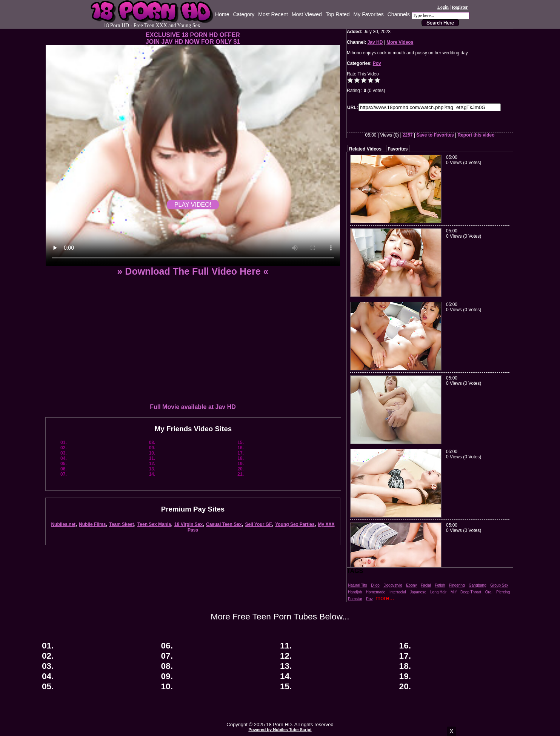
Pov (377, 63)
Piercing (503, 592)
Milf (454, 592)
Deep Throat (471, 592)
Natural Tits (358, 585)
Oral (489, 592)
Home (222, 14)
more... (385, 598)
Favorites (398, 149)
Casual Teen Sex (224, 524)
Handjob (355, 592)
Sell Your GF (258, 524)
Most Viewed (307, 14)
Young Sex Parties (295, 524)
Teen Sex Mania (154, 524)
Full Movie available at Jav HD (193, 407)
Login (443, 7)
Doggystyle (393, 585)
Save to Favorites (435, 135)
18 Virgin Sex (188, 524)
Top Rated (338, 14)
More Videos (400, 42)
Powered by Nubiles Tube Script (280, 730)
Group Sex (499, 585)
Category (244, 14)
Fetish (440, 585)
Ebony (411, 585)
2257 (408, 135)
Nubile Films (92, 524)
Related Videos (365, 149)
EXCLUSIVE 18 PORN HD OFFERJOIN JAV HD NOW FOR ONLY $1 (193, 38)
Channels (399, 14)
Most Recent (273, 14)
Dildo (375, 585)
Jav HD (375, 42)
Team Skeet (122, 524)
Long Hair (438, 592)
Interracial (398, 592)
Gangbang (478, 585)
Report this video (476, 135)
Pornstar (355, 599)
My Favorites (369, 14)
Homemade (376, 592)
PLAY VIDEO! (193, 205)
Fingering (457, 585)
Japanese (418, 592)
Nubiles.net (63, 524)
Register (460, 7)
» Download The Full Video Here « (193, 271)
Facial (426, 585)
